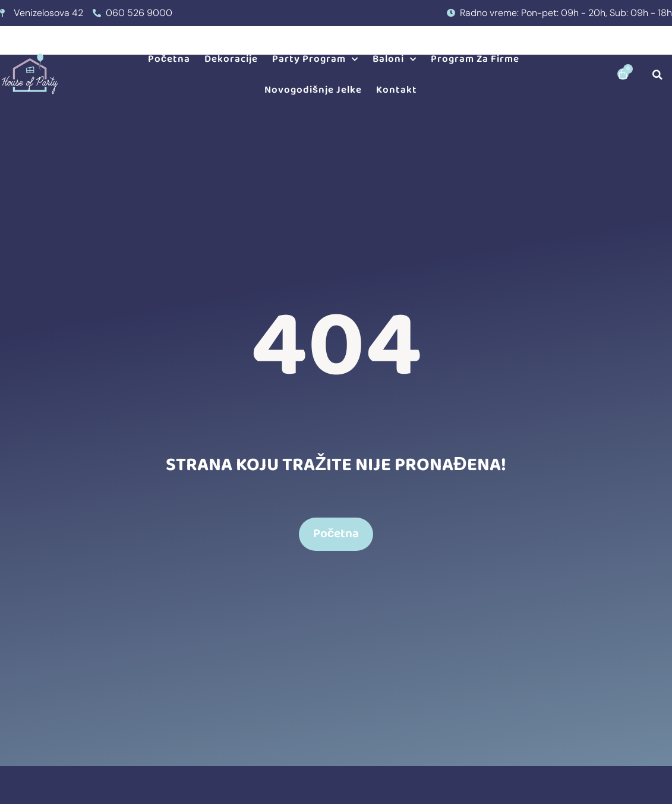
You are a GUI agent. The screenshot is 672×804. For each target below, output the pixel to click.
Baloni (395, 59)
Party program (315, 59)
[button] (657, 75)
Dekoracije (231, 59)
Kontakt (397, 90)
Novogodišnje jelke (313, 90)
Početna (169, 59)
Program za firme (475, 59)
